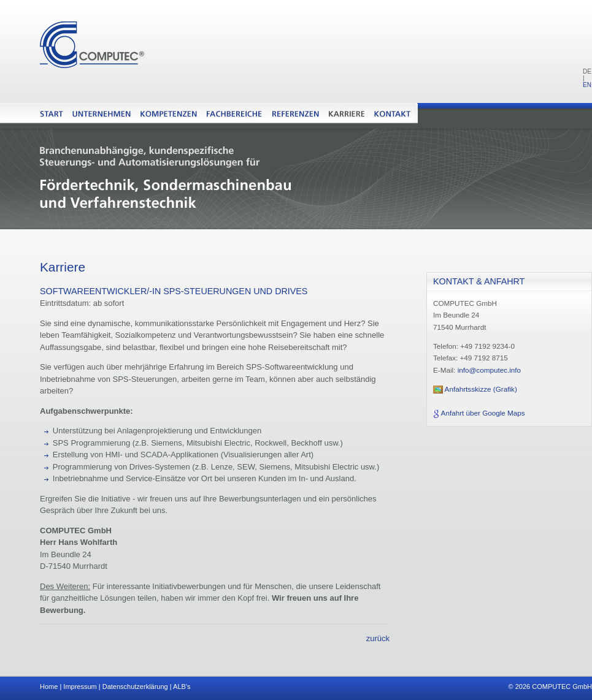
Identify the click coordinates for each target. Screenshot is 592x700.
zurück (378, 638)
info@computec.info (489, 370)
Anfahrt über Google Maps (483, 413)
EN (587, 85)
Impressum (80, 687)
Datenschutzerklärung (135, 687)
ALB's (182, 687)
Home (49, 687)
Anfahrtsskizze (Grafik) (481, 389)
